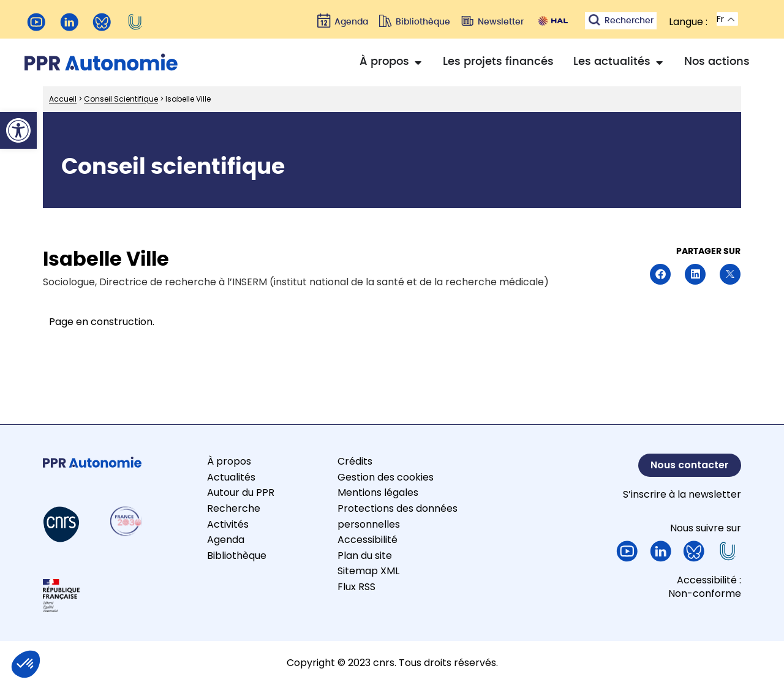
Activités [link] (228, 524)
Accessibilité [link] (367, 540)
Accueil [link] (63, 99)
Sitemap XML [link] (368, 571)
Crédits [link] (355, 461)
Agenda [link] (226, 540)
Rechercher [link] (629, 21)
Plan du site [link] (365, 556)
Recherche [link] (234, 508)
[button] (660, 274)
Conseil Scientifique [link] (121, 99)
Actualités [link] (231, 477)
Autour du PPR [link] (241, 492)
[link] (18, 130)
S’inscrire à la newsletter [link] (682, 494)
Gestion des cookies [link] (386, 477)
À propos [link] (229, 461)
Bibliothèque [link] (237, 556)
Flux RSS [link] (356, 587)
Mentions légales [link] (378, 492)
